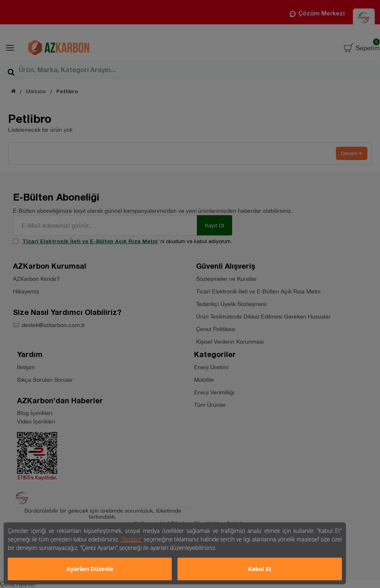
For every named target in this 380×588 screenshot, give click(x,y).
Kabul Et (259, 569)
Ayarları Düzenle (90, 569)
